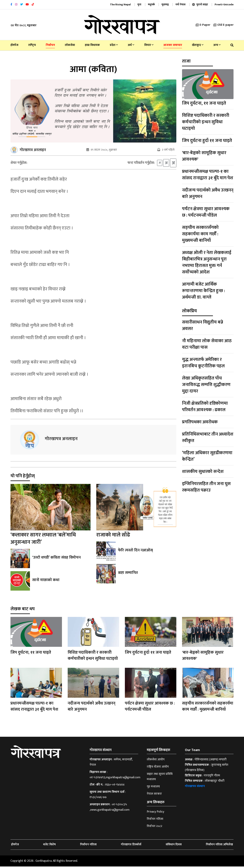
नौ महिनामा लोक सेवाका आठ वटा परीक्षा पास (207, 344)
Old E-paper (223, 25)
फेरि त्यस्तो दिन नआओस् (135, 552)
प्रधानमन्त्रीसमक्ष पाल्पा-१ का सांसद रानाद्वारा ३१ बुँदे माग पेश (208, 175)
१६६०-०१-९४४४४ (115, 786)
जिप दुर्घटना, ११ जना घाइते (204, 103)
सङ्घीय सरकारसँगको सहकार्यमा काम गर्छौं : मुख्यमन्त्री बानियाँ (200, 234)
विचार (149, 45)
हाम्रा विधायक (92, 45)
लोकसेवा (70, 45)
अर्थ (131, 45)
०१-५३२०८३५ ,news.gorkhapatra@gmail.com (110, 809)
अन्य (217, 45)
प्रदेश (114, 45)
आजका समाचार (173, 45)
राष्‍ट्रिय (32, 45)
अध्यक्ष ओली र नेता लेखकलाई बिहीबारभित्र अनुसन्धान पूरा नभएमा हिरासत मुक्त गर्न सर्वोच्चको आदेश (207, 262)
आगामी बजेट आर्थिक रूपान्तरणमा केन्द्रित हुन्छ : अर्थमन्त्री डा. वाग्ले (203, 291)
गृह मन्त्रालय (153, 788)
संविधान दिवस (174, 846)
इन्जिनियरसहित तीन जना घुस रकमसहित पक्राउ (206, 487)
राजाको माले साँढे (113, 536)
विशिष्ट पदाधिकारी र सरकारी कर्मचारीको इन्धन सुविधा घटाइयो (206, 122)
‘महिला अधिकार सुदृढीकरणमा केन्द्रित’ (207, 456)
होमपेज (14, 45)
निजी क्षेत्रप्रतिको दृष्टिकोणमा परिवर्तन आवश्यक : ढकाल (205, 407)
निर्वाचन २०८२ (155, 828)
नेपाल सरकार (154, 795)
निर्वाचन (50, 45)
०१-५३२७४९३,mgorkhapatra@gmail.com (115, 779)
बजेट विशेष (49, 846)
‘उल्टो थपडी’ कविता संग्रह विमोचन (56, 559)
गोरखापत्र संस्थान (195, 788)
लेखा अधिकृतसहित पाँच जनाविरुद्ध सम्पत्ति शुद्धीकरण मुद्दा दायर (206, 385)
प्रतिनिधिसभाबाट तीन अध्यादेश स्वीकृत (208, 437)
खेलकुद (198, 45)
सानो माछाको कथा (46, 581)
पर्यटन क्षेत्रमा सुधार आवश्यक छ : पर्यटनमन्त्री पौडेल (206, 212)
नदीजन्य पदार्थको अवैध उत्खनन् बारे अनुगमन (208, 193)
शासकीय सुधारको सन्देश (203, 472)
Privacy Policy (155, 813)
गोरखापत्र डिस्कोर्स (131, 846)
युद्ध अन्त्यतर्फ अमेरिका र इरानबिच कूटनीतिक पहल (203, 363)
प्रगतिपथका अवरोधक (200, 422)
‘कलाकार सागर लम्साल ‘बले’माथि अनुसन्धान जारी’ (43, 540)
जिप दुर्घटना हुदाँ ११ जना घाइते (207, 141)
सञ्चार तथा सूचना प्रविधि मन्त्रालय (160, 778)
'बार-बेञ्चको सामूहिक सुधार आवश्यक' (204, 156)
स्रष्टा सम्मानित (128, 574)
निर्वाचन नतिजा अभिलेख (219, 846)
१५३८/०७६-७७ (98, 799)
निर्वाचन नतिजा (155, 820)
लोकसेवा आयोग (156, 761)
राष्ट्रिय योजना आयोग (158, 768)
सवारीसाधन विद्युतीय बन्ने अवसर (203, 325)
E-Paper (203, 25)
